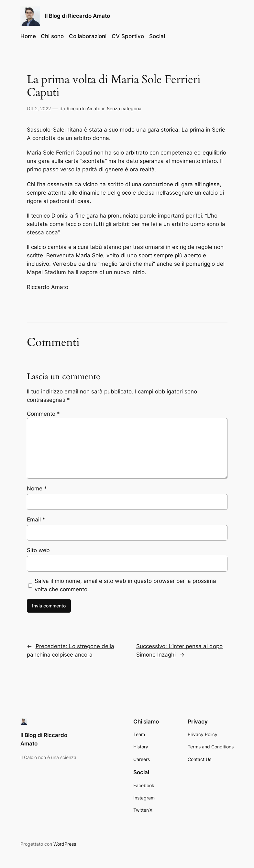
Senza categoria (124, 108)
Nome (37, 488)
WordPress (65, 844)
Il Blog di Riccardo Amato (77, 16)
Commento (43, 414)
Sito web (38, 550)
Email (36, 520)
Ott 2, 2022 (39, 108)
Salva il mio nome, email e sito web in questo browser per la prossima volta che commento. (125, 585)
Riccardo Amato (83, 108)
